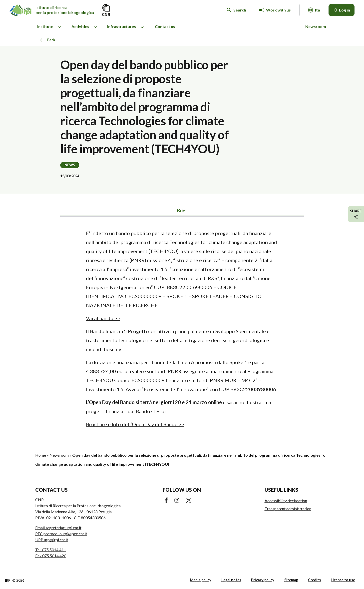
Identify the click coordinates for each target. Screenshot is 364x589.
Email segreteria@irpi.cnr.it (58, 528)
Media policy (201, 580)
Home (41, 455)
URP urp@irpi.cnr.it (52, 540)
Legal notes (231, 580)
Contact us (165, 26)
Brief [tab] (182, 211)
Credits (314, 580)
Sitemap (291, 580)
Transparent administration (288, 509)
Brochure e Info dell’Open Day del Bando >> (135, 424)
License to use (343, 580)
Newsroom (316, 26)
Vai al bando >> (103, 318)
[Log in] (342, 10)
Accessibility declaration (286, 501)
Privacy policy (263, 580)
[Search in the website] (236, 10)
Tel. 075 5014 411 (51, 550)
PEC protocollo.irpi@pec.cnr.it (61, 534)
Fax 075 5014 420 (51, 556)
